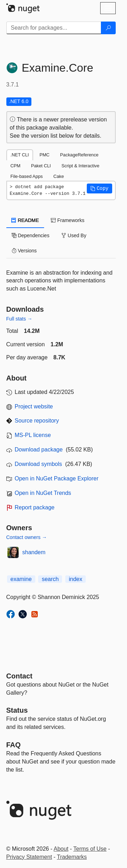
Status (17, 710)
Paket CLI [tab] (41, 166)
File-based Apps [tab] (27, 176)
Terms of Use (90, 849)
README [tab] (25, 220)
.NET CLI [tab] (20, 155)
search (50, 579)
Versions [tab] (24, 251)
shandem (34, 552)
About (61, 849)
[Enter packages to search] (54, 28)
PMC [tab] (44, 155)
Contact (19, 676)
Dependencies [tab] (31, 235)
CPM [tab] (16, 166)
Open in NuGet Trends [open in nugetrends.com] (43, 493)
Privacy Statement (29, 857)
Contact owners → (27, 537)
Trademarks (72, 857)
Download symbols (38, 464)
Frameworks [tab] (68, 220)
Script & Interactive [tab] (80, 166)
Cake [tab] (59, 176)
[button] (99, 188)
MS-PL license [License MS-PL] (33, 435)
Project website (34, 406)
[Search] (108, 28)
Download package (39, 450)
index (75, 579)
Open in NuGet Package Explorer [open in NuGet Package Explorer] (57, 478)
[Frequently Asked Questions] (14, 745)
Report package (35, 507)
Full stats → (19, 319)
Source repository (37, 421)
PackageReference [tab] (79, 155)
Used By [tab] (74, 235)
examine (21, 579)
